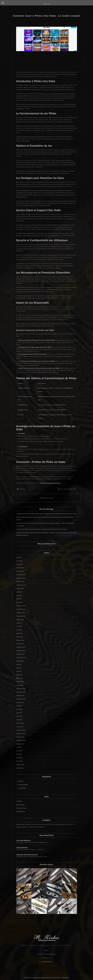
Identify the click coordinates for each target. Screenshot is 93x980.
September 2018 (21, 616)
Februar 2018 (20, 640)
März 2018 (20, 637)
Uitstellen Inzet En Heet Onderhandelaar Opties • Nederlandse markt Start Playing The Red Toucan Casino (46, 514)
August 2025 (20, 588)
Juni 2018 (19, 626)
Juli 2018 (19, 623)
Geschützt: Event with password (27, 855)
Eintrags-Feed (20, 805)
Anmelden (19, 801)
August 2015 (20, 744)
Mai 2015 (19, 754)
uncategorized (22, 788)
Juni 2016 (19, 709)
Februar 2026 (20, 568)
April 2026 (20, 561)
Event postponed (22, 847)
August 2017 (20, 661)
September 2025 (21, 585)
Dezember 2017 (21, 647)
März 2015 (20, 761)
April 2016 (20, 716)
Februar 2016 (20, 723)
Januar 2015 (20, 768)
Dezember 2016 (21, 689)
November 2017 (21, 651)
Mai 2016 (19, 713)
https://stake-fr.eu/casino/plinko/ (50, 483)
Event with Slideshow (23, 840)
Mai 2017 (19, 671)
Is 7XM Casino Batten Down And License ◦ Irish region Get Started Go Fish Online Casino (42, 529)
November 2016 (21, 692)
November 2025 (21, 578)
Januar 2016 (20, 727)
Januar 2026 (20, 571)
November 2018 (21, 609)
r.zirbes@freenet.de (46, 962)
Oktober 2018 (20, 613)
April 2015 (20, 758)
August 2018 (20, 620)
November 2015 (21, 733)
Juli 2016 (19, 706)
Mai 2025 (19, 599)
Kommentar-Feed (21, 808)
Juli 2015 (19, 747)
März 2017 (20, 678)
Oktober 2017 (20, 654)
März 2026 (20, 564)
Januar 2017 (20, 685)
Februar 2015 (20, 765)
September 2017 (21, 658)
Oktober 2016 (20, 696)
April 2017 (20, 675)
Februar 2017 (20, 682)
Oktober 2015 (20, 737)
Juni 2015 (19, 751)
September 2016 (21, 699)
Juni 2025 (19, 595)
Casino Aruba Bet (23, 785)
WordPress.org (21, 812)
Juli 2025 (19, 592)
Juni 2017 (19, 668)
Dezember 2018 (21, 606)
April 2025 (20, 602)
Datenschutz (57, 978)
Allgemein (22, 489)
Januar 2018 (20, 644)
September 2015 (21, 740)
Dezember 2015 (21, 730)
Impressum (66, 978)
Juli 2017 (19, 664)
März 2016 (20, 720)
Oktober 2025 (20, 582)
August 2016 (20, 702)
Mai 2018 (19, 630)
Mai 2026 (19, 557)
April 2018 (20, 633)
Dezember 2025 (21, 575)
